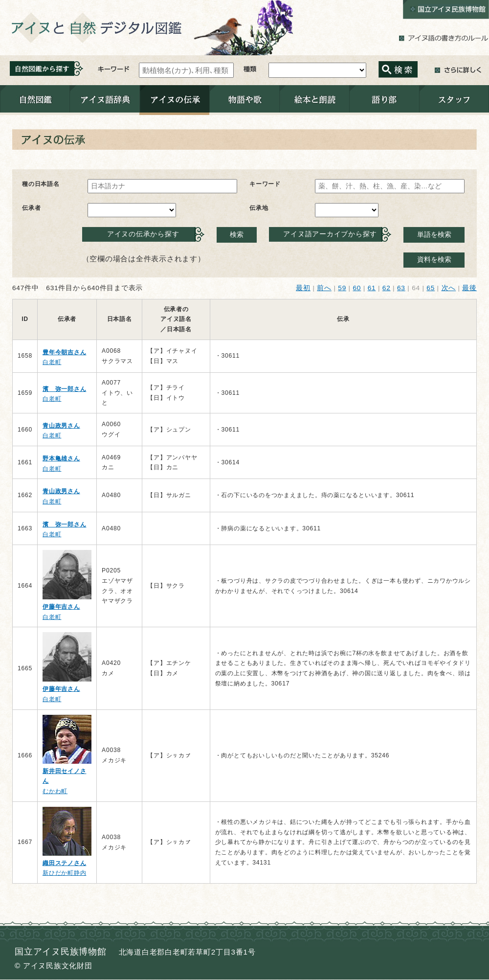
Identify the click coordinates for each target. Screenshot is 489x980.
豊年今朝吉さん (64, 352)
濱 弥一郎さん (64, 389)
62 (387, 288)
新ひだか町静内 (64, 873)
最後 (469, 288)
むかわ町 (55, 791)
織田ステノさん (64, 863)
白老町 (52, 362)
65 (431, 288)
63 (401, 288)
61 (372, 288)
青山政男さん (61, 426)
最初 (303, 288)
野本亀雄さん (61, 458)
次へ (449, 288)
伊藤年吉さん (61, 607)
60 (357, 288)
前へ (324, 288)
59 (342, 288)
